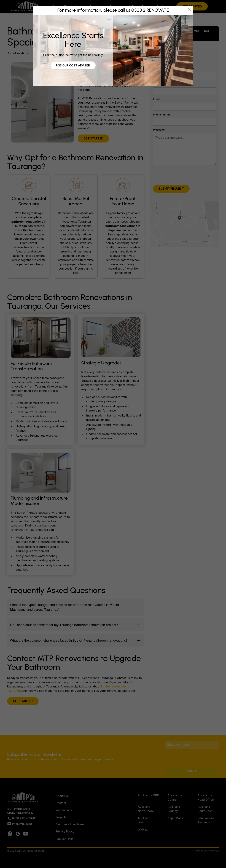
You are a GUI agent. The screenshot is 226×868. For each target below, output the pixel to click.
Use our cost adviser (73, 65)
